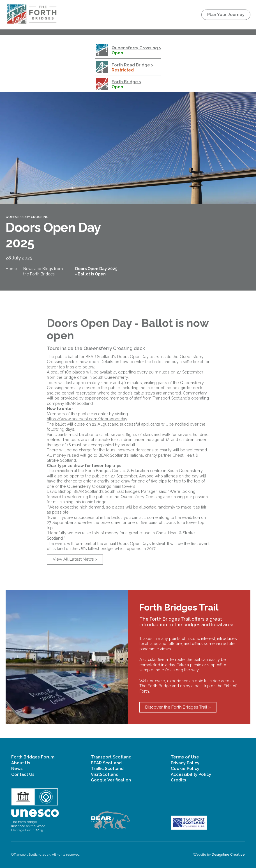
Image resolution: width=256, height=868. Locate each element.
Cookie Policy (185, 769)
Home (11, 269)
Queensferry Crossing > (136, 48)
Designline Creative (228, 855)
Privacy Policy (185, 763)
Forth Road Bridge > (132, 65)
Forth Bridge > (126, 82)
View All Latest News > (75, 559)
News (17, 769)
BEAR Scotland (106, 763)
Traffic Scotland (107, 769)
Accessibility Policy (191, 774)
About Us (21, 763)
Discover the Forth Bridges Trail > (178, 707)
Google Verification (111, 780)
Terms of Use (185, 757)
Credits (178, 780)
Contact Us (23, 774)
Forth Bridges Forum (33, 757)
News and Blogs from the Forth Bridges (43, 271)
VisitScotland (105, 774)
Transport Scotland (111, 757)
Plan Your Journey (226, 15)
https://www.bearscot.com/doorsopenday (87, 419)
